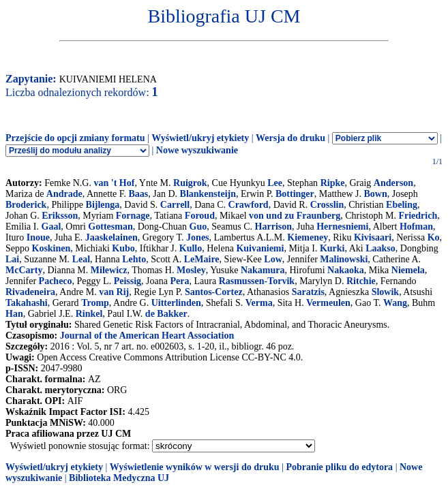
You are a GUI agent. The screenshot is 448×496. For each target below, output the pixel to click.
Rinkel (89, 314)
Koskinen (51, 248)
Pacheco (56, 281)
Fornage (133, 216)
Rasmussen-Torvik (257, 281)
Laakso (380, 248)
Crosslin (327, 205)
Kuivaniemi (260, 248)
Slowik (385, 292)
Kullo (191, 248)
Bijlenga (103, 205)
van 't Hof (114, 183)
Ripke (333, 183)
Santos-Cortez (214, 292)
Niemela (408, 270)
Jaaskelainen (111, 237)
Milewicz (109, 270)
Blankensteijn (208, 194)
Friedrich (418, 216)
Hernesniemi (342, 227)
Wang (395, 303)
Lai (12, 259)
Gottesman (110, 227)
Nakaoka (346, 270)
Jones (197, 237)
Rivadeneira (30, 292)
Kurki (332, 248)
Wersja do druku (290, 138)
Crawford (249, 205)
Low (273, 259)
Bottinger (295, 194)
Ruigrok (190, 183)
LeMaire (202, 259)
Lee (275, 183)
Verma (259, 303)
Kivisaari (373, 237)
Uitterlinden (176, 303)
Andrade (64, 194)
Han (14, 314)
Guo (198, 227)
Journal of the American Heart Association (147, 336)
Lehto (134, 259)
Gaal (51, 227)
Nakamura (263, 270)
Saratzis (308, 292)
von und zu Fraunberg (295, 216)
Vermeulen (328, 303)
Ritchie (361, 281)
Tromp (95, 303)
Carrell (175, 205)
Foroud (200, 216)
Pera (179, 281)
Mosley (191, 270)
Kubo (123, 248)
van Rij (114, 292)
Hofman (416, 227)
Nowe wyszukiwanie (197, 150)
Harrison (273, 227)
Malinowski (344, 259)
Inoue (38, 237)
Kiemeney (308, 237)
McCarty (24, 270)
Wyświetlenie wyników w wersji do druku (195, 467)
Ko (434, 237)
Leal (81, 259)
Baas (138, 194)
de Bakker (166, 314)
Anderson (393, 183)
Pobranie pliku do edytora (339, 467)
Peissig (128, 281)
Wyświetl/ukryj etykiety (200, 138)
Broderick (26, 205)
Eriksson (60, 216)
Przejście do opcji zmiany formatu (75, 138)
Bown (375, 194)
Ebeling (402, 205)
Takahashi (27, 303)
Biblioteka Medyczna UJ (119, 478)
